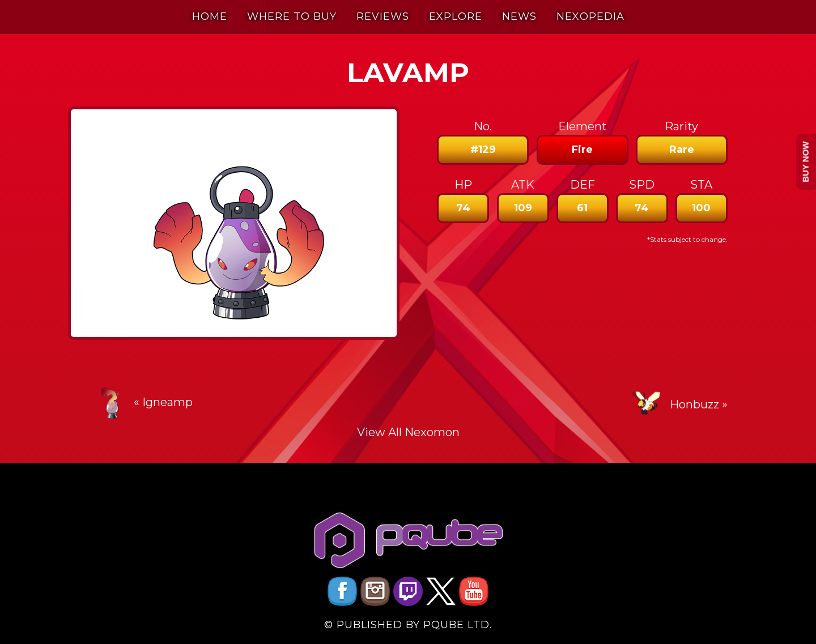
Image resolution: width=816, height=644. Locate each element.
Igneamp (167, 402)
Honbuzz (694, 404)
